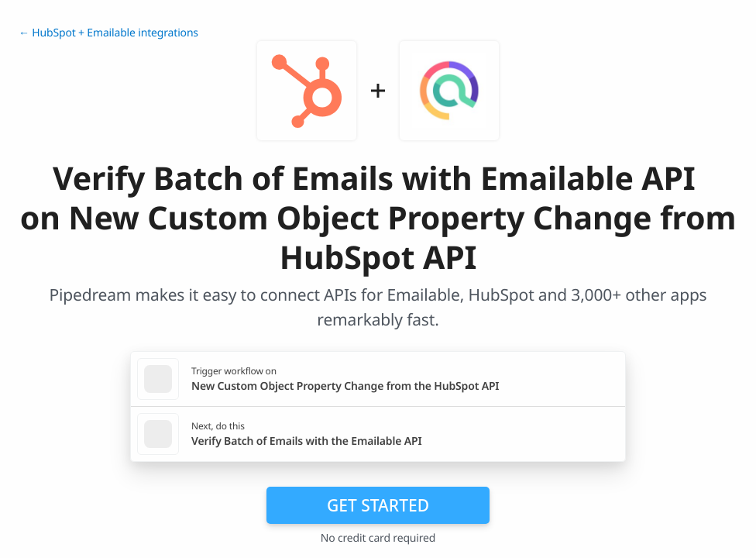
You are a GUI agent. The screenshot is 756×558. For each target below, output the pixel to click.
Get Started (378, 505)
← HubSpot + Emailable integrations (108, 33)
